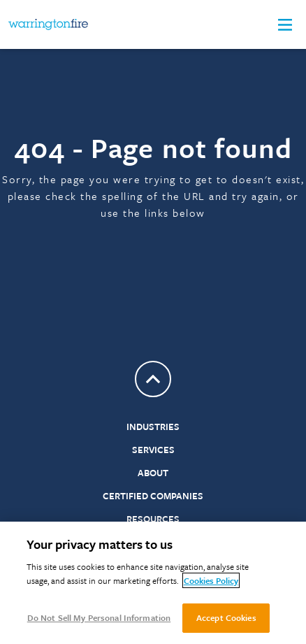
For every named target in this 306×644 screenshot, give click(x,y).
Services (153, 450)
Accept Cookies (226, 617)
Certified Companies (153, 496)
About (153, 473)
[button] (285, 25)
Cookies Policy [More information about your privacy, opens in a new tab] (211, 580)
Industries (153, 427)
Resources (153, 519)
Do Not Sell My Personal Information (99, 617)
